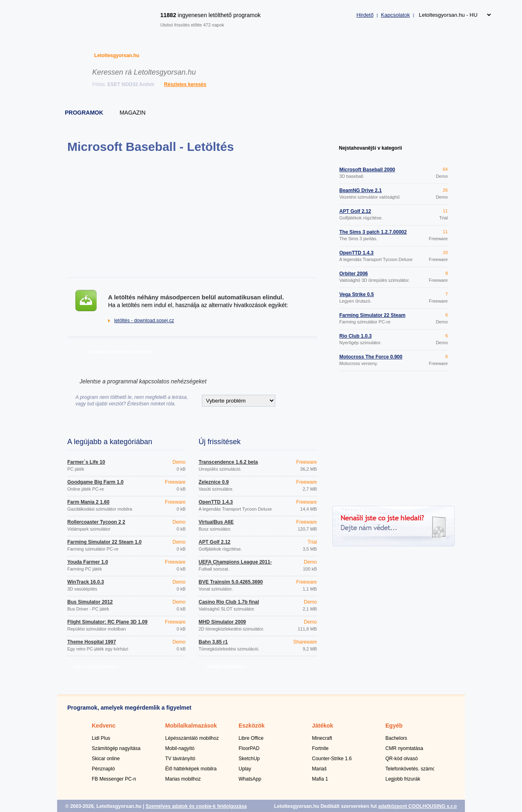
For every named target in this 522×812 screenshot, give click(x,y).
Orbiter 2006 (354, 274)
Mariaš (319, 769)
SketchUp (249, 759)
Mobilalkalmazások (191, 726)
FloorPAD (249, 748)
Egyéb (394, 726)
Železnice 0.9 (214, 482)
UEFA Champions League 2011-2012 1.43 (235, 564)
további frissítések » (228, 666)
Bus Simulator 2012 (90, 602)
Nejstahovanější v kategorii (370, 148)
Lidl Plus (101, 738)
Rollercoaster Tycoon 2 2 (96, 522)
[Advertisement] (192, 215)
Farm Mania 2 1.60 (88, 502)
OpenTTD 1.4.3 (216, 502)
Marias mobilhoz (183, 779)
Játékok (323, 726)
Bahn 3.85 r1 (213, 642)
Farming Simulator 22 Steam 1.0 (104, 542)
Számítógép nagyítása (116, 748)
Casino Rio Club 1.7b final (229, 602)
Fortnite (320, 748)
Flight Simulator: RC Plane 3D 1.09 (107, 622)
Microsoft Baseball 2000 (367, 170)
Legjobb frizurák (403, 779)
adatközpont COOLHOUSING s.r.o (417, 806)
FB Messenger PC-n (114, 779)
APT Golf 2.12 (215, 542)
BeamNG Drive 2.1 (361, 190)
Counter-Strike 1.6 (332, 759)
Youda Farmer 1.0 (88, 562)
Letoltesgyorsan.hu (117, 55)
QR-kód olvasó (401, 759)
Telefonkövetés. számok (411, 769)
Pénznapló (103, 769)
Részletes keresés (185, 84)
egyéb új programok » (96, 666)
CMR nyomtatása (404, 748)
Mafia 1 (320, 779)
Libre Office (251, 738)
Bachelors (396, 738)
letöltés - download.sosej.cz (144, 321)
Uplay (245, 769)
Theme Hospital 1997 (92, 642)
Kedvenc (104, 726)
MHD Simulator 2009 (222, 622)
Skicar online (106, 759)
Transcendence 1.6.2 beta (228, 462)
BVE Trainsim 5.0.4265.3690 (231, 582)
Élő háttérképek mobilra (191, 769)
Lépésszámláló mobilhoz (192, 738)
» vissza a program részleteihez (121, 352)
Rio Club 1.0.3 (355, 336)
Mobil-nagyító (180, 748)
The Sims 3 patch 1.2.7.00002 (373, 232)
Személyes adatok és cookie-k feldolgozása (196, 806)
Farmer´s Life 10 (86, 462)
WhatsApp (250, 779)
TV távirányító (180, 759)
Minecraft (322, 738)
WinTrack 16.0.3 (86, 582)
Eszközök (252, 726)
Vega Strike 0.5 (357, 294)
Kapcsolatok (395, 15)
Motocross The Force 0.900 (371, 357)
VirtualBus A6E (216, 522)
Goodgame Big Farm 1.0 (95, 482)
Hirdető (365, 15)
